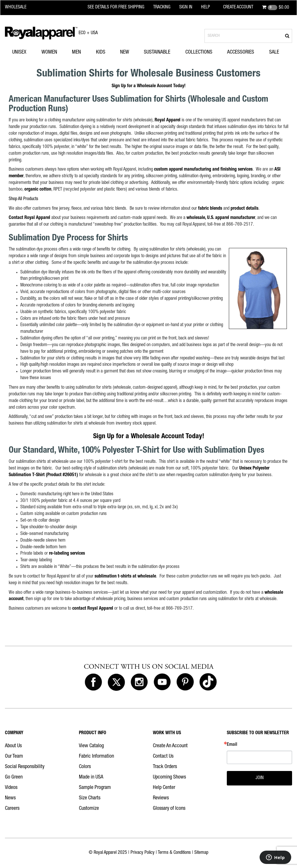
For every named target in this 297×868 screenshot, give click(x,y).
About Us (13, 746)
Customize (89, 809)
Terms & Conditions (174, 853)
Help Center (164, 788)
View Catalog (91, 746)
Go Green (14, 777)
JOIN (260, 778)
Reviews (161, 798)
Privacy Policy (143, 853)
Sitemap (201, 853)
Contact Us (163, 756)
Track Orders (165, 767)
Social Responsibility (25, 767)
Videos (11, 788)
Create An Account (170, 746)
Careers (12, 809)
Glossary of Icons (169, 809)
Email (232, 745)
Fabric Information (96, 756)
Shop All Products (23, 199)
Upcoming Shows (169, 777)
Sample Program (95, 788)
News (10, 798)
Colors (85, 767)
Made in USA (91, 777)
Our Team (14, 756)
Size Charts (90, 798)
